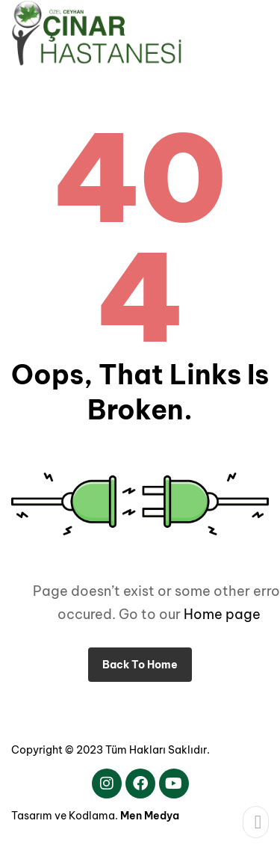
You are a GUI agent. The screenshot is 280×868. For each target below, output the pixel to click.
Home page (222, 614)
